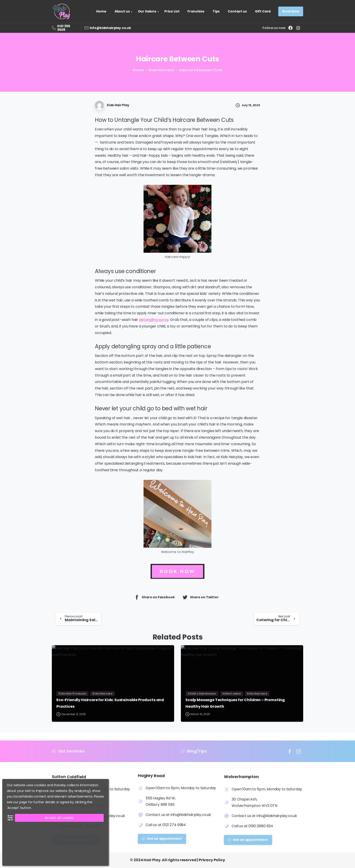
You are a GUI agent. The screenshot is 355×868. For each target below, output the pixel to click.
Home (137, 70)
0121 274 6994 (174, 826)
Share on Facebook (154, 597)
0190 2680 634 (261, 827)
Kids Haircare (160, 70)
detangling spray (154, 320)
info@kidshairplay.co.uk (110, 28)
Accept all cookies (59, 818)
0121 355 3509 (64, 28)
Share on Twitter (200, 597)
